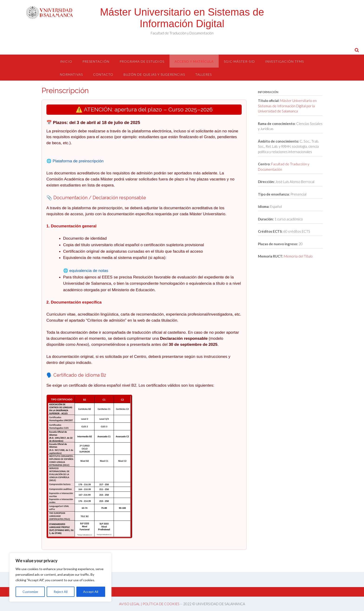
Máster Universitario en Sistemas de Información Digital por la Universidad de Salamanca (287, 106)
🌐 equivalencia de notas (86, 271)
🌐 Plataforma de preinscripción (75, 161)
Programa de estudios (142, 61)
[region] (60, 577)
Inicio (66, 61)
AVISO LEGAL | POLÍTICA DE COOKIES (149, 604)
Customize (30, 592)
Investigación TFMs (284, 61)
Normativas (71, 74)
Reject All (61, 592)
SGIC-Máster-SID (239, 61)
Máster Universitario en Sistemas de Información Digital (182, 18)
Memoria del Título (298, 256)
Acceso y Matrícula (194, 61)
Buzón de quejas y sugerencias (154, 74)
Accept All (91, 592)
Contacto (103, 74)
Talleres (203, 74)
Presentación (96, 61)
